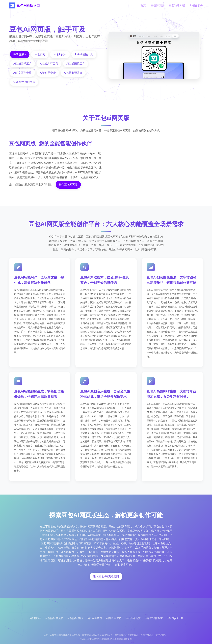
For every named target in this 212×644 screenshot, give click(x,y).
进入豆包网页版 (68, 185)
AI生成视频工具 (84, 54)
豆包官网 (40, 54)
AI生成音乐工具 (22, 64)
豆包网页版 (157, 5)
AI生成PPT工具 (49, 64)
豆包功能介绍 (177, 5)
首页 (143, 5)
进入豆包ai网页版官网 (106, 576)
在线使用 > (20, 54)
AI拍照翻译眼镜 (73, 73)
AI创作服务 (196, 5)
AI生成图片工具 (76, 64)
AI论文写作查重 (22, 73)
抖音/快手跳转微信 (24, 82)
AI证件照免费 (48, 73)
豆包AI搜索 (60, 54)
